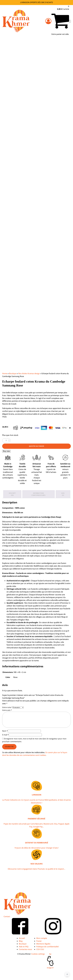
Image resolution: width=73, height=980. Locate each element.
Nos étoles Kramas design (29, 373)
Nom (5, 731)
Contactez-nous (25, 949)
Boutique (13, 373)
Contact (7, 916)
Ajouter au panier (37, 446)
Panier (39, 941)
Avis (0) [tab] (63, 494)
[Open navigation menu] (70, 21)
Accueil (22, 938)
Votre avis (7, 710)
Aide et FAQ (24, 947)
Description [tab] (12, 494)
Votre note (7, 707)
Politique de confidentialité (47, 947)
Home (5, 373)
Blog (21, 941)
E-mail (5, 735)
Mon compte (42, 938)
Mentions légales (43, 944)
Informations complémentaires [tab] (38, 494)
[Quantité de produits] (6, 440)
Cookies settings (38, 954)
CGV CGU (40, 949)
